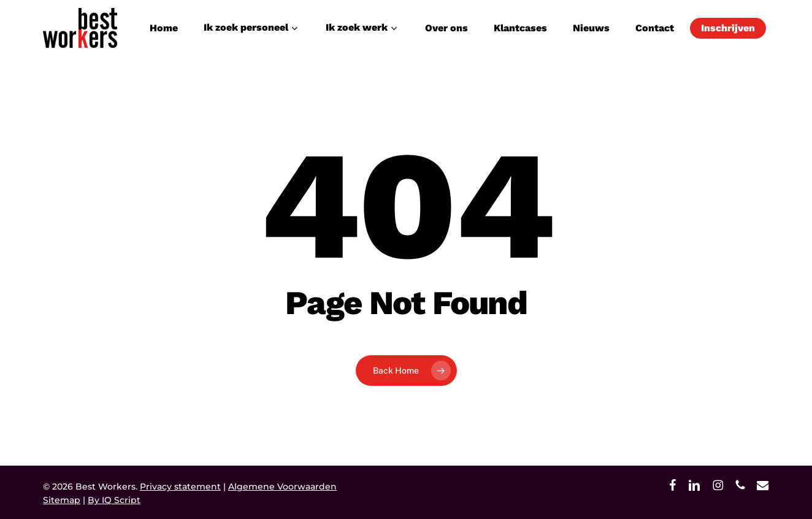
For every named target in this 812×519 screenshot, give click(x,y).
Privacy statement (180, 486)
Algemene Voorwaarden (282, 486)
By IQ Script (114, 500)
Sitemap (62, 500)
